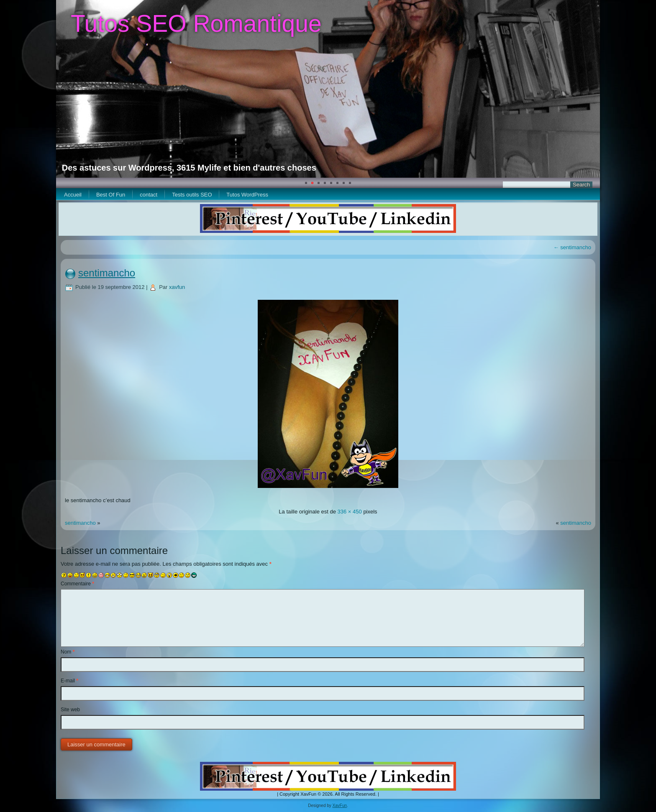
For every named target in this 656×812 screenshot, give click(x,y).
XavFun (340, 806)
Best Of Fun (111, 195)
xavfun (177, 287)
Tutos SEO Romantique (196, 23)
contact (149, 195)
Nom (68, 652)
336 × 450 (350, 512)
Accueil (73, 195)
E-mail (69, 681)
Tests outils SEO (192, 195)
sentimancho (572, 247)
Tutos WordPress (247, 195)
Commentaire (77, 584)
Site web (70, 710)
